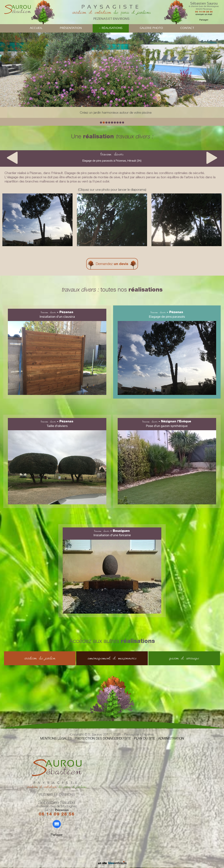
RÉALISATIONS (112, 28)
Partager (204, 20)
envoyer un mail (204, 14)
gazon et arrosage (184, 658)
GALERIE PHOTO (151, 28)
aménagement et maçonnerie (112, 658)
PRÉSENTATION (71, 28)
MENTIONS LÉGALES (56, 738)
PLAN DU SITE (145, 738)
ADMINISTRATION (171, 738)
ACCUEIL (36, 28)
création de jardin (40, 658)
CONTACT (187, 28)
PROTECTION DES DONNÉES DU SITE (103, 738)
